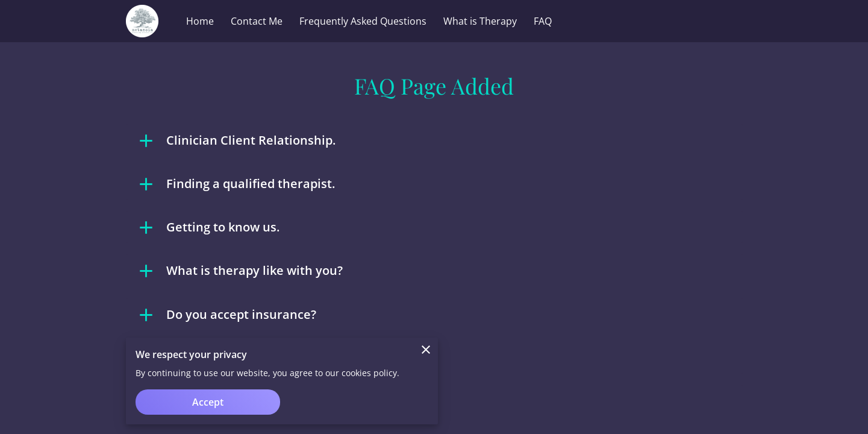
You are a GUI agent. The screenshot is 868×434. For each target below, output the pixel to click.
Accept (208, 402)
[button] (434, 140)
